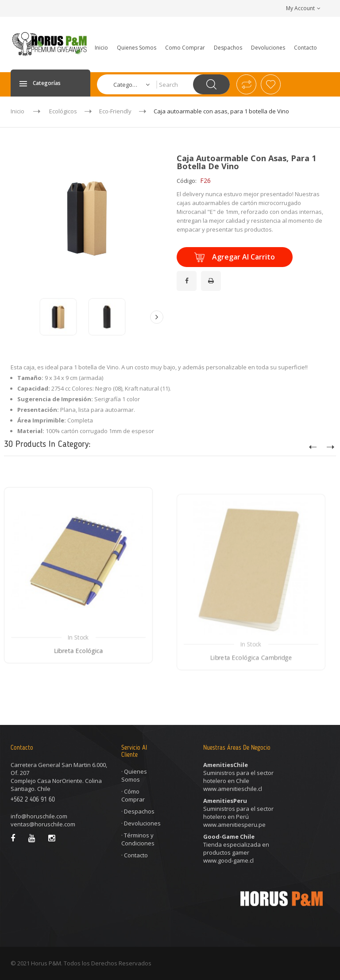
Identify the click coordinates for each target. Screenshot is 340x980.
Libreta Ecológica (79, 685)
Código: (187, 181)
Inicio (17, 111)
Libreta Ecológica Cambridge (251, 696)
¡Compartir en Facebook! (188, 276)
